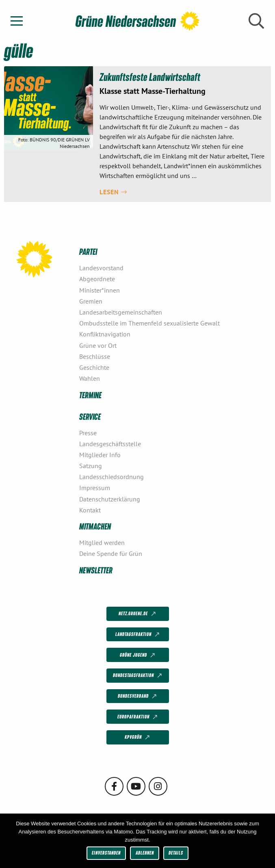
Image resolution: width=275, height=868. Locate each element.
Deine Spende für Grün (111, 553)
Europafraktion (138, 717)
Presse (88, 433)
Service (90, 416)
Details (176, 853)
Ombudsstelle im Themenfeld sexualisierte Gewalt (149, 323)
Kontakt (90, 510)
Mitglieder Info (100, 455)
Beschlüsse (95, 356)
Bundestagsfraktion (138, 676)
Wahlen (90, 378)
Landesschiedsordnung (112, 477)
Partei (88, 251)
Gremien (91, 301)
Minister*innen (100, 290)
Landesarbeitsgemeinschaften (121, 312)
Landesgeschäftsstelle (110, 444)
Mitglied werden (102, 542)
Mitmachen (95, 526)
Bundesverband (138, 697)
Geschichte (94, 367)
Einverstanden (106, 853)
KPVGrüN (138, 738)
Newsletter (96, 570)
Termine (90, 395)
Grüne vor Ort (98, 345)
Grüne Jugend (138, 655)
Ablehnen (145, 853)
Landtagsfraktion (138, 635)
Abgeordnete (97, 279)
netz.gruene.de (138, 614)
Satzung (91, 466)
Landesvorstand (101, 268)
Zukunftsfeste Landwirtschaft (150, 77)
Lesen (113, 192)
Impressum (95, 488)
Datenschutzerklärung (110, 499)
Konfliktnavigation (105, 334)
